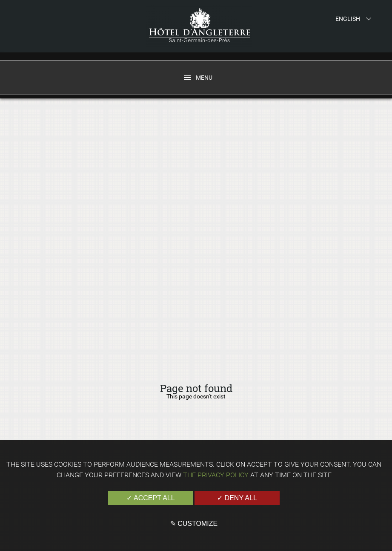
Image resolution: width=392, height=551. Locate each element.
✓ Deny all (237, 498)
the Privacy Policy (216, 475)
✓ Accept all (150, 498)
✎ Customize (194, 524)
